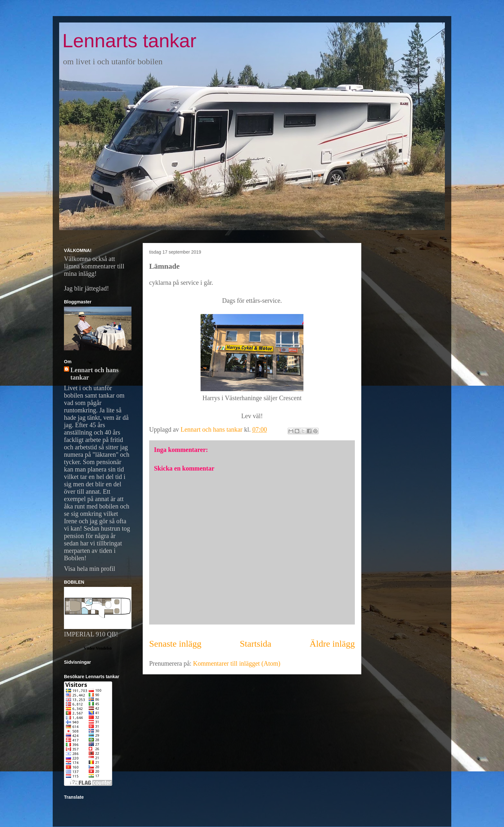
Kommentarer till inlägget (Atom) (237, 663)
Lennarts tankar (129, 41)
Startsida (256, 644)
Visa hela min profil (90, 569)
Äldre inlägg (332, 644)
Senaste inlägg (175, 644)
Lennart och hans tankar (94, 374)
